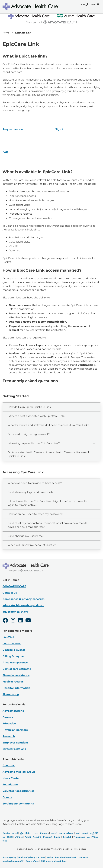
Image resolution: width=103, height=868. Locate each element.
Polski (28, 837)
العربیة (15, 833)
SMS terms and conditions (54, 861)
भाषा (77, 833)
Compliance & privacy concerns (24, 599)
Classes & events (14, 650)
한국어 (10, 837)
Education (9, 724)
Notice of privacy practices (32, 857)
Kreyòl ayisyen (66, 833)
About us (9, 765)
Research (9, 736)
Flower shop (11, 694)
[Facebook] (5, 621)
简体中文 (29, 833)
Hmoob (85, 833)
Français (44, 833)
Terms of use (32, 861)
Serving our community (18, 804)
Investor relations (14, 749)
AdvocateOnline (13, 711)
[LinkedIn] (21, 621)
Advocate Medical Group (19, 772)
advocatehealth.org (16, 612)
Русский (48, 837)
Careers (8, 717)
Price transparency (15, 663)
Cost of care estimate (17, 669)
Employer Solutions (16, 743)
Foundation (10, 785)
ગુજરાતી (54, 833)
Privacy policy (9, 857)
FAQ (5, 152)
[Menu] (95, 4)
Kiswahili (67, 837)
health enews (12, 643)
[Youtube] (28, 621)
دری (37, 833)
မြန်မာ (21, 833)
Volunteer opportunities (18, 791)
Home (6, 33)
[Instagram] (13, 621)
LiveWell (8, 637)
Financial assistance (16, 675)
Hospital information (16, 688)
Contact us (10, 593)
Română (37, 837)
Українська (79, 837)
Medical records (13, 682)
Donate (7, 797)
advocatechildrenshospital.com (23, 605)
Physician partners (15, 730)
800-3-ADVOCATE (14, 586)
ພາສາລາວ (19, 837)
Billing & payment (15, 656)
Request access (13, 129)
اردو (89, 837)
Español (6, 833)
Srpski (57, 837)
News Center (11, 778)
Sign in (60, 129)
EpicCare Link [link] (23, 33)
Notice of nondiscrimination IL (62, 857)
